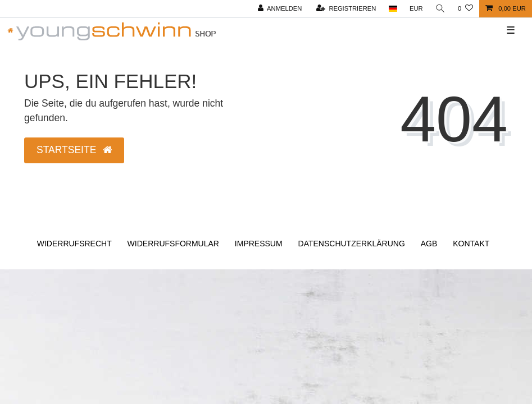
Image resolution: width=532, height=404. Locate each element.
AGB (429, 244)
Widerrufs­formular (173, 244)
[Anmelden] (280, 9)
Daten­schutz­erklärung (352, 244)
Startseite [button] (74, 150)
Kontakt (471, 244)
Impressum (259, 244)
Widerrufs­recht (74, 244)
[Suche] (440, 9)
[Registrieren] (346, 9)
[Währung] (416, 9)
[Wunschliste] (465, 9)
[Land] (392, 9)
